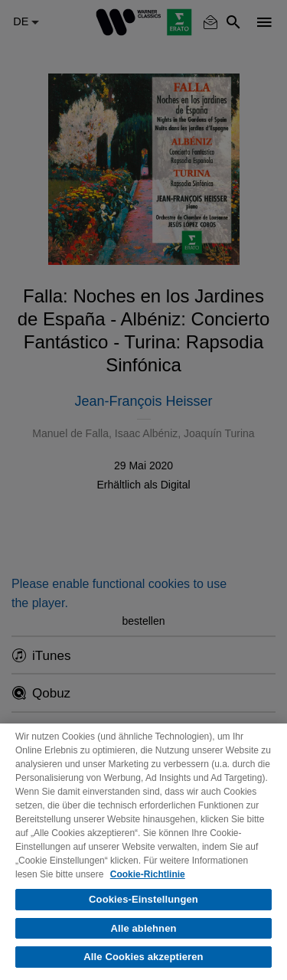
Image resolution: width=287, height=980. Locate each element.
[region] (143, 852)
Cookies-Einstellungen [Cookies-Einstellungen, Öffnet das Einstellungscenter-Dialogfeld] (143, 899)
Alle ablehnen (143, 928)
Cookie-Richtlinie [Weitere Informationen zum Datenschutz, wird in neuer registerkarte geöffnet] (148, 874)
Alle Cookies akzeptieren (143, 957)
